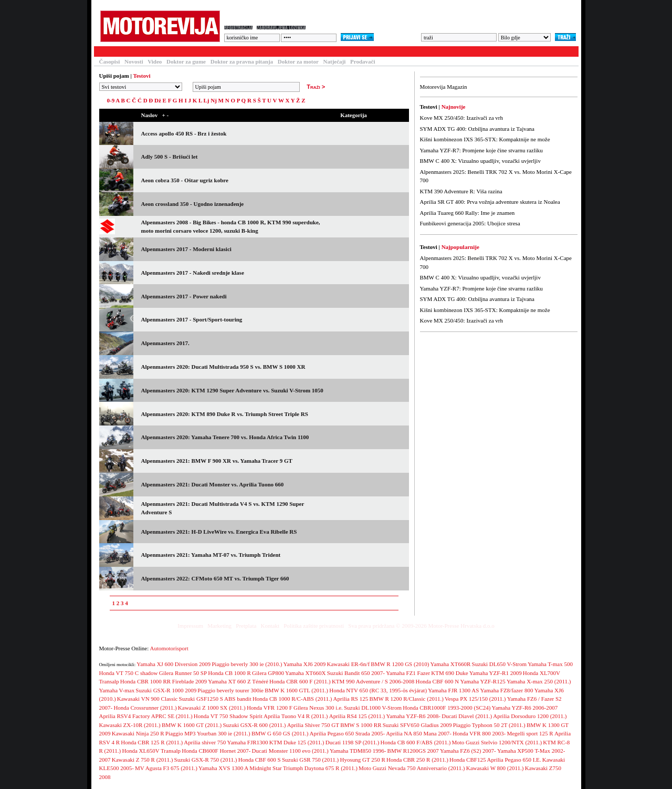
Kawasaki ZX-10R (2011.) (130, 725)
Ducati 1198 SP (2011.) (353, 742)
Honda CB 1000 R (229, 673)
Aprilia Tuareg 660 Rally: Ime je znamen (468, 213)
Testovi (107, 51)
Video (155, 61)
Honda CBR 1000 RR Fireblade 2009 (164, 681)
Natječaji (335, 61)
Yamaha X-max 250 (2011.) (539, 681)
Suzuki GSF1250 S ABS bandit (215, 699)
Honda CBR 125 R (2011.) (152, 742)
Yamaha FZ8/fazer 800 (507, 690)
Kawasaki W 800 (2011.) (495, 768)
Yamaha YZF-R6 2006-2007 (525, 708)
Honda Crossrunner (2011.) (145, 708)
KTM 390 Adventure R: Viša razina (461, 191)
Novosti (134, 61)
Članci (140, 51)
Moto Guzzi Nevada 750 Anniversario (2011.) (412, 768)
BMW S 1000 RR (361, 725)
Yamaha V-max (117, 690)
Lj (206, 100)
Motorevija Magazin (444, 87)
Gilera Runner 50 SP (183, 673)
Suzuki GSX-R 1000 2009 (166, 690)
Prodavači (363, 61)
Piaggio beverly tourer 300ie (230, 690)
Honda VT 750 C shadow (129, 673)
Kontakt (270, 626)
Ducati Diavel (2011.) (467, 716)
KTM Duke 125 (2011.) (297, 742)
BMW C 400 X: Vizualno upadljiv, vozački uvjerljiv (480, 161)
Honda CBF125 (468, 760)
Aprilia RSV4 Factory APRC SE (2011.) (146, 716)
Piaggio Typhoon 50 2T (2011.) (489, 725)
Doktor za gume (186, 61)
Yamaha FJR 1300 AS (453, 690)
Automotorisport (169, 648)
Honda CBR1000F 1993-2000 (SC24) (447, 708)
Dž (158, 100)
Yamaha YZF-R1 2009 (496, 673)
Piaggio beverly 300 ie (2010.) (247, 664)
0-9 (111, 100)
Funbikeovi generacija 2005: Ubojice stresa (470, 223)
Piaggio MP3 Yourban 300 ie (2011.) (208, 733)
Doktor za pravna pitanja (242, 61)
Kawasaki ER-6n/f (349, 664)
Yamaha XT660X (305, 673)
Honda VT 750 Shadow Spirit (228, 716)
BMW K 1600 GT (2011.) (192, 725)
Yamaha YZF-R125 (483, 681)
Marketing (219, 626)
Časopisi (110, 61)
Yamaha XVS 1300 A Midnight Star (240, 768)
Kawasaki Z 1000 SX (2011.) (212, 708)
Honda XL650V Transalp (151, 751)
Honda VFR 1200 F (270, 708)
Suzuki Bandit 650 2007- (356, 673)
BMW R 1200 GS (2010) (400, 664)
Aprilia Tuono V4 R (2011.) (296, 716)
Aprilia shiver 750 (205, 742)
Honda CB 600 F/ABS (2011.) (416, 742)
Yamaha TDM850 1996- (358, 751)
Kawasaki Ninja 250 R (138, 733)
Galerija (267, 51)
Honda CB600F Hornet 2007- (216, 751)
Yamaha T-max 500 (550, 664)
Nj (214, 100)
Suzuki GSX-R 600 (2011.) (255, 725)
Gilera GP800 (268, 673)
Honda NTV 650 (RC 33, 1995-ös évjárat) (378, 690)
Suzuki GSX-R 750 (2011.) (206, 760)
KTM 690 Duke (449, 673)
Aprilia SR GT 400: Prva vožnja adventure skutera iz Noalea (490, 202)
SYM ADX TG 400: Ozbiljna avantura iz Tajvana (477, 129)
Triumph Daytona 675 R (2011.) (320, 768)
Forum (232, 51)
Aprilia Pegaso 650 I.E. (514, 760)
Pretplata (246, 626)
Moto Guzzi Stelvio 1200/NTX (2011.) (497, 742)
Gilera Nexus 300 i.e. (318, 708)
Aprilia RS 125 (351, 699)
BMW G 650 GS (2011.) (280, 733)
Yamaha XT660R (451, 664)
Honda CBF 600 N (437, 681)
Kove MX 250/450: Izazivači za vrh (462, 118)
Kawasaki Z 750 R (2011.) (143, 760)
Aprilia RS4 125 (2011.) (357, 716)
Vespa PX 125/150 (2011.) (475, 699)
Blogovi (304, 51)
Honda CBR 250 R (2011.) (417, 760)
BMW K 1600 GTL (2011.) (296, 690)
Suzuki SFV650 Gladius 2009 (417, 725)
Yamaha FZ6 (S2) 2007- (468, 751)
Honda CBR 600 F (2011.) (300, 681)
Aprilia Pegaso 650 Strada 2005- (348, 733)
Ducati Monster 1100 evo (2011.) (290, 751)
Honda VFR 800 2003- (479, 733)
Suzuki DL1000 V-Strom (373, 708)
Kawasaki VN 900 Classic (148, 699)
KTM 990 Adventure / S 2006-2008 (373, 681)
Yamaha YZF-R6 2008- (413, 716)
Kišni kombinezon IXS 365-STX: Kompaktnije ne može (485, 139)
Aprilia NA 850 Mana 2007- (419, 733)
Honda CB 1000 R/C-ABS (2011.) (292, 699)
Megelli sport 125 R (530, 733)
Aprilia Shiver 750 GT (313, 725)
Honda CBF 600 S (260, 760)
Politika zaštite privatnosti (314, 626)
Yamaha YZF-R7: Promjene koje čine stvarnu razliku (481, 150)
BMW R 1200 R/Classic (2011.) (406, 699)
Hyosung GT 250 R (362, 760)
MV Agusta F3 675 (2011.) (166, 768)
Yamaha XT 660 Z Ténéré (238, 681)
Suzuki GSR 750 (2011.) (310, 760)
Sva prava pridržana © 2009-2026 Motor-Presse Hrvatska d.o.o (421, 626)
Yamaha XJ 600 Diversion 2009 (174, 664)
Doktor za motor (298, 61)
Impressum (190, 626)
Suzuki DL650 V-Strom (500, 664)
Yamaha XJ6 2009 (305, 664)
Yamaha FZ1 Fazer (408, 673)
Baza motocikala (186, 51)
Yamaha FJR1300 (248, 742)
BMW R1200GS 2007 (413, 751)
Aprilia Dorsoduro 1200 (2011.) (530, 716)
